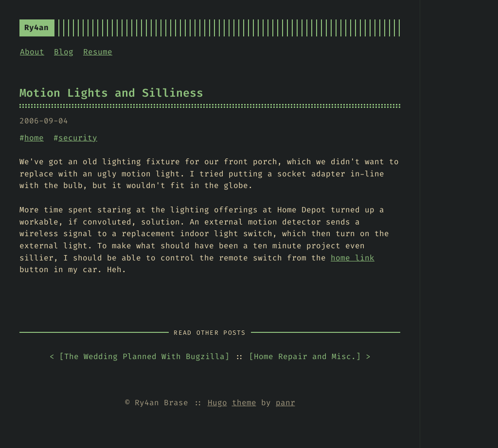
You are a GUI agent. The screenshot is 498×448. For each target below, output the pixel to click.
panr (285, 403)
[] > (310, 357)
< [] (140, 357)
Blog (64, 52)
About (32, 52)
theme (244, 403)
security (78, 138)
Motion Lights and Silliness (111, 93)
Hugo (217, 403)
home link (353, 258)
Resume (98, 52)
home (34, 138)
